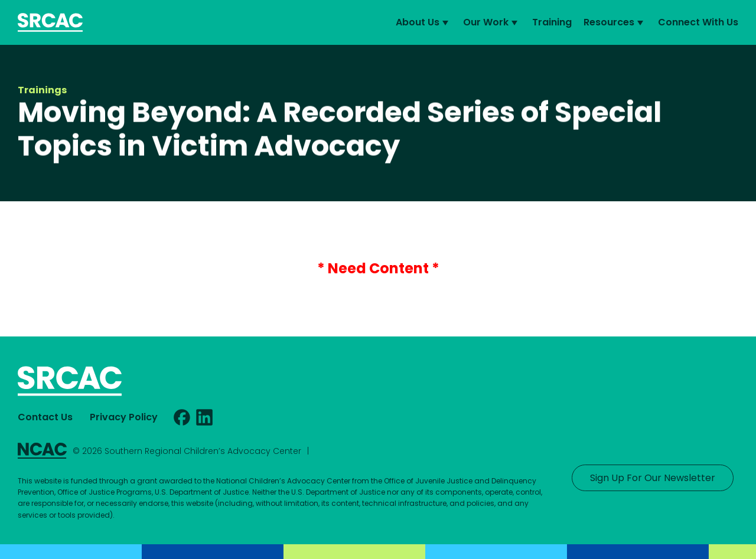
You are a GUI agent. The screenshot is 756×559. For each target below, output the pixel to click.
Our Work (492, 22)
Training (552, 22)
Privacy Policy (124, 417)
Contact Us (45, 417)
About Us (423, 22)
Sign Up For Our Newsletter (653, 478)
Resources (615, 22)
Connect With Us (698, 22)
